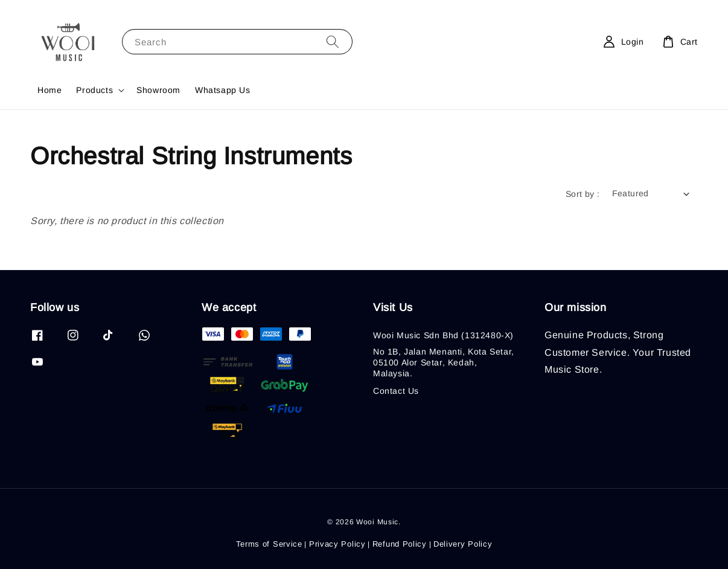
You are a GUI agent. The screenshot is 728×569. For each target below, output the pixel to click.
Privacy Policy (337, 544)
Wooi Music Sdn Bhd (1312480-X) (443, 335)
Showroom (158, 90)
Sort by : (583, 194)
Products (94, 90)
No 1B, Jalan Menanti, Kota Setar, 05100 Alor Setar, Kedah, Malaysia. (444, 362)
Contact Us (396, 391)
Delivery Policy (463, 544)
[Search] (333, 41)
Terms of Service (269, 544)
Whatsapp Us (223, 90)
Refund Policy (400, 544)
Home (49, 90)
